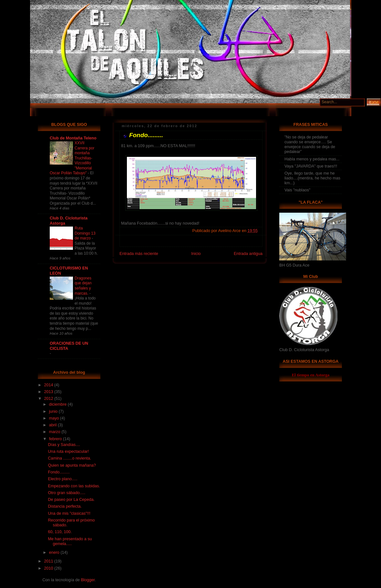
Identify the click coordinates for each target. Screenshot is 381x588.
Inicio (196, 254)
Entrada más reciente (139, 254)
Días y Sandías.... (64, 445)
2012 (49, 399)
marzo (55, 432)
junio (54, 411)
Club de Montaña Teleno (73, 138)
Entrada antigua (248, 254)
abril (53, 425)
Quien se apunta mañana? (72, 465)
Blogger (88, 580)
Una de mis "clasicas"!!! (69, 513)
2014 (49, 385)
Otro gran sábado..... (67, 493)
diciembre (58, 404)
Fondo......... (59, 472)
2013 (49, 392)
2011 (49, 561)
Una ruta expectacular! (69, 451)
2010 (49, 568)
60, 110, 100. (60, 532)
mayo (55, 418)
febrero (56, 439)
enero (55, 553)
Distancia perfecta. (65, 506)
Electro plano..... (63, 479)
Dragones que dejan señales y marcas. (83, 286)
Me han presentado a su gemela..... (70, 541)
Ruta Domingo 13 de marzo (85, 233)
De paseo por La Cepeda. (71, 500)
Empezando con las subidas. (74, 486)
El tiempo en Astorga (311, 375)
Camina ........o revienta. (70, 458)
